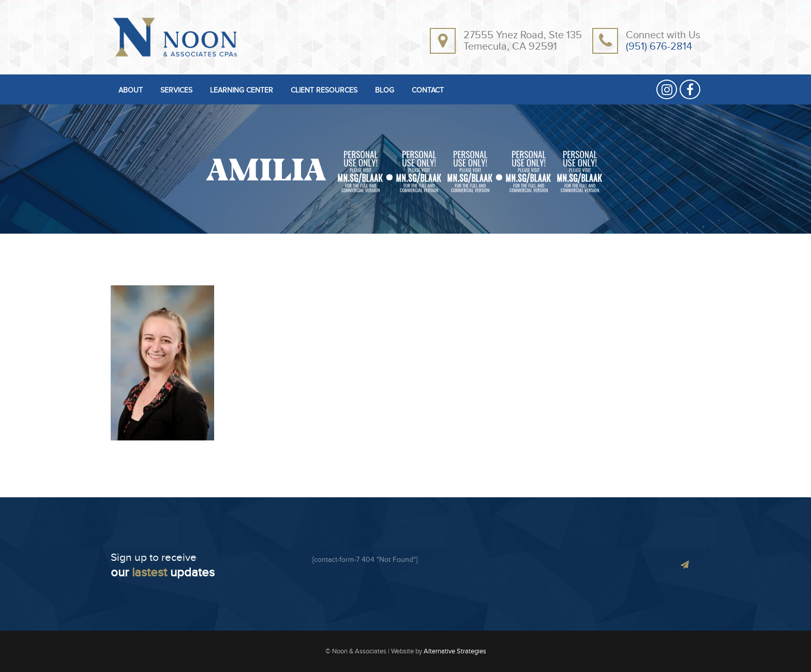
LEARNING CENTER (242, 91)
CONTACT (428, 91)
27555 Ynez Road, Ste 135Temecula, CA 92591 (523, 41)
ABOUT (131, 91)
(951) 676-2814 (659, 47)
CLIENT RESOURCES (324, 91)
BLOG (385, 91)
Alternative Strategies (455, 651)
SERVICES (176, 91)
